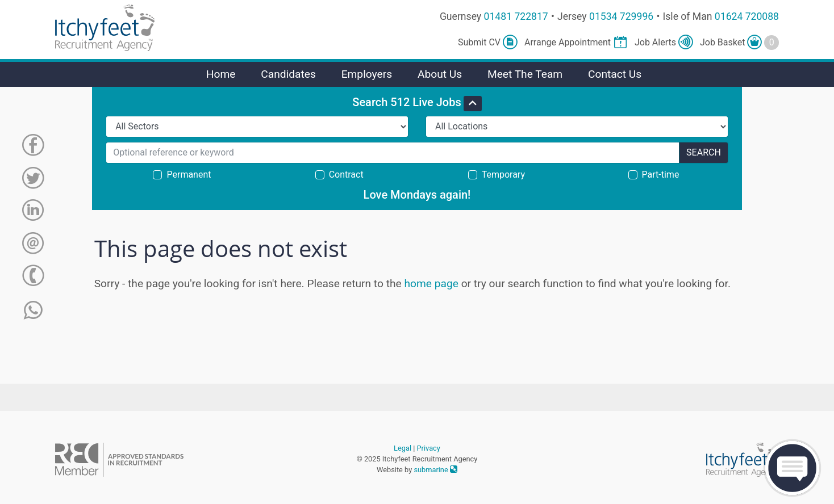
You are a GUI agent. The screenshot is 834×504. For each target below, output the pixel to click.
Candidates (288, 74)
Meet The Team (525, 74)
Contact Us (615, 74)
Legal (403, 448)
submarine (435, 470)
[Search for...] (393, 153)
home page (431, 283)
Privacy (429, 448)
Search (704, 152)
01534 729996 (621, 16)
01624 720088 (747, 16)
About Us (440, 74)
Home (221, 74)
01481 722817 (516, 16)
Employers (367, 74)
